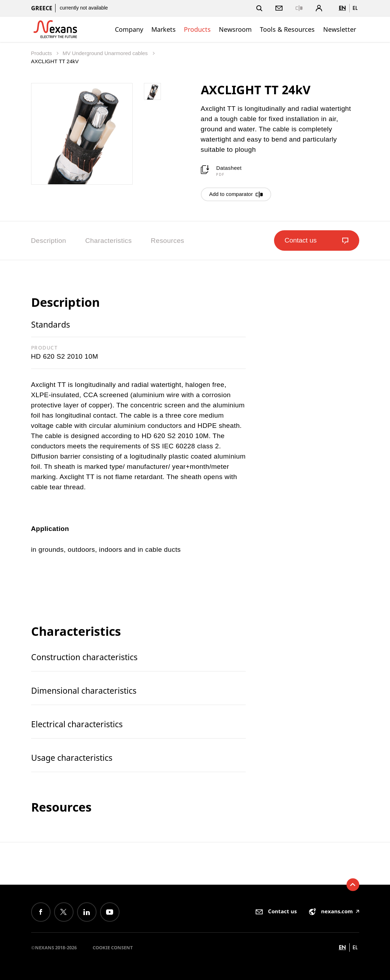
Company (129, 29)
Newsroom (235, 29)
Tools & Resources (287, 29)
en (342, 8)
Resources (168, 241)
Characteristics (109, 241)
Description (49, 241)
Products (197, 29)
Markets (164, 29)
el (355, 8)
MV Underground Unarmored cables (106, 53)
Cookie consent (113, 948)
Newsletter (340, 29)
